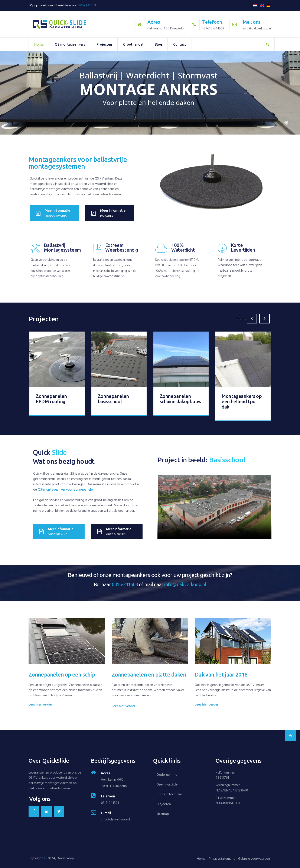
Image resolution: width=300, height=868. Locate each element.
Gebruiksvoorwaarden (253, 859)
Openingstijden (168, 784)
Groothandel (133, 44)
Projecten (104, 44)
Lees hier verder (40, 703)
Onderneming (167, 775)
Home (39, 44)
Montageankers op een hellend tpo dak (242, 400)
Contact (180, 44)
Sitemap (163, 814)
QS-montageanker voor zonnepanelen (66, 488)
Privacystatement (219, 859)
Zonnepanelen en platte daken (149, 673)
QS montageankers (70, 44)
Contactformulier (170, 794)
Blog (158, 44)
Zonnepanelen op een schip (62, 673)
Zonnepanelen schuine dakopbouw (181, 397)
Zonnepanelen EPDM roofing (51, 397)
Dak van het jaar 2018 (221, 673)
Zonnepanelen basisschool (113, 397)
